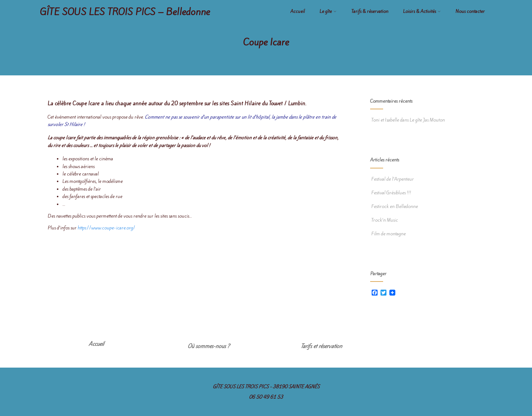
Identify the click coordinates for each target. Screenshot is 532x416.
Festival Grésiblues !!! (391, 193)
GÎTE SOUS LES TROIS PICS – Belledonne (125, 12)
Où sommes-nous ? (209, 346)
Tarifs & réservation (370, 11)
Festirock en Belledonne (394, 206)
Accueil (298, 11)
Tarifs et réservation (321, 346)
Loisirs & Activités (422, 11)
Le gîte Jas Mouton (427, 120)
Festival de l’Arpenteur (392, 179)
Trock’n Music (384, 220)
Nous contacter (470, 11)
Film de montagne (388, 234)
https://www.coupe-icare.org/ (106, 228)
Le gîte (328, 11)
